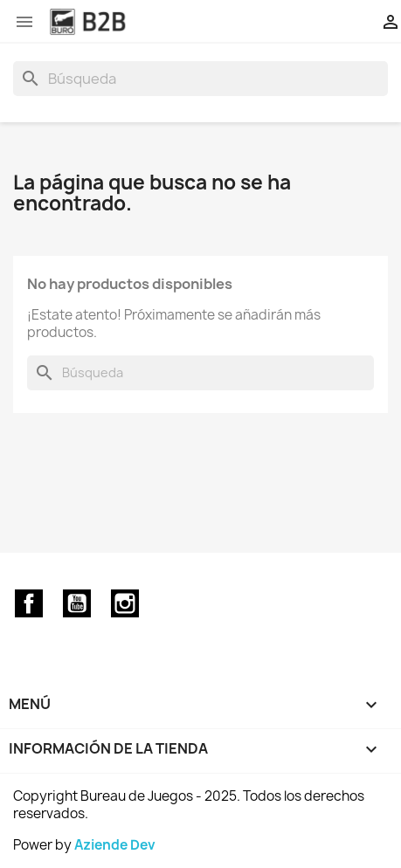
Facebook (29, 603)
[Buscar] (200, 79)
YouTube (77, 603)
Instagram (125, 603)
